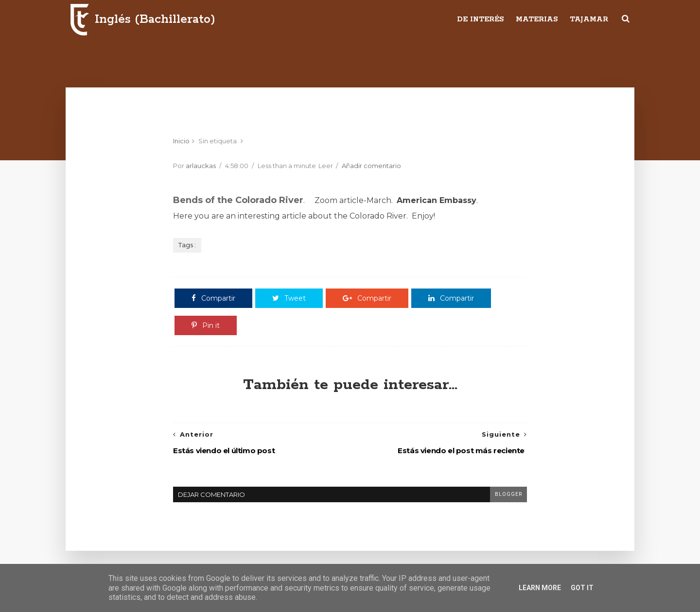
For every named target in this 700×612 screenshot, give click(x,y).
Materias (537, 19)
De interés (480, 19)
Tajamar (589, 19)
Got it (582, 588)
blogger (508, 494)
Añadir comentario (371, 166)
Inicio (181, 141)
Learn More (540, 588)
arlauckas (201, 166)
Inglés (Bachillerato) (155, 19)
